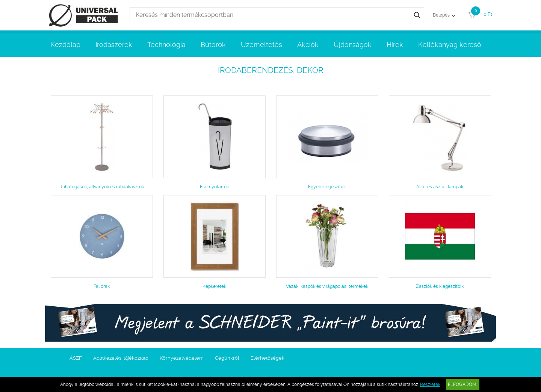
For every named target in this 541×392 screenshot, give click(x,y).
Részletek (430, 384)
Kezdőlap (65, 45)
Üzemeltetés (261, 45)
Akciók (308, 45)
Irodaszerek (114, 45)
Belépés (441, 15)
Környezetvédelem (182, 358)
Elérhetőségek (267, 358)
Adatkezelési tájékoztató (121, 358)
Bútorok (213, 45)
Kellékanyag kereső (450, 45)
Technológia (166, 45)
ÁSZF (76, 358)
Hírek (395, 45)
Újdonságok (353, 45)
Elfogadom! (463, 384)
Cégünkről (227, 358)
